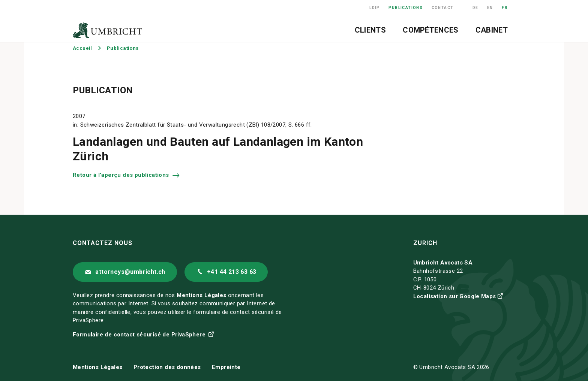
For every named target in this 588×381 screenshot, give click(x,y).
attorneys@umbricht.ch (130, 272)
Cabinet (492, 30)
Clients (370, 30)
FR (505, 8)
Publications (406, 8)
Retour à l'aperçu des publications (122, 175)
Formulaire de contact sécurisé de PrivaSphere (140, 335)
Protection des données (167, 367)
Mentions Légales (201, 295)
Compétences (430, 30)
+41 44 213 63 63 (232, 272)
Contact (443, 8)
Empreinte (226, 367)
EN (490, 8)
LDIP (375, 8)
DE (475, 8)
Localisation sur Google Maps (455, 296)
